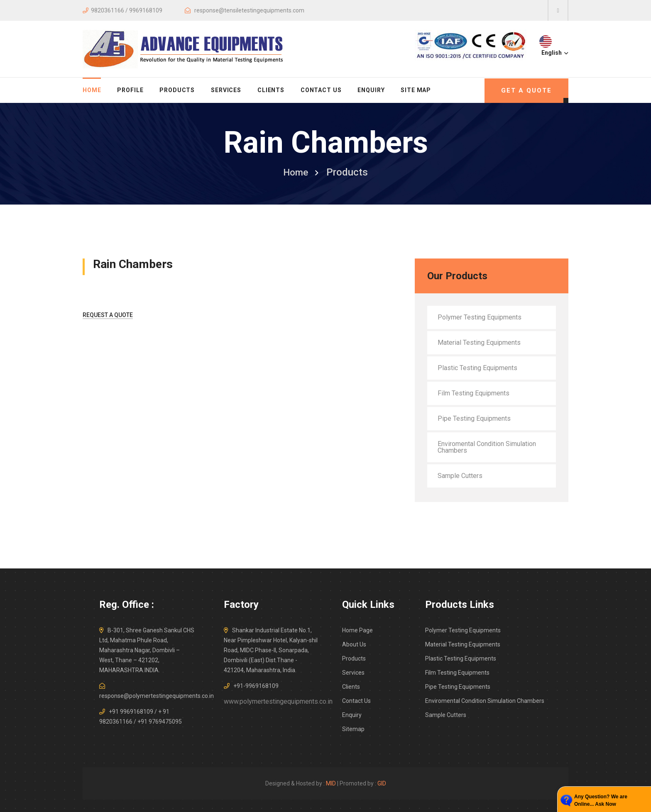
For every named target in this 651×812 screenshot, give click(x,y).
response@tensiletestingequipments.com (249, 10)
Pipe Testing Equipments (474, 418)
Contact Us (321, 90)
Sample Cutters (460, 476)
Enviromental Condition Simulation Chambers (487, 447)
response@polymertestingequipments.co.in (157, 696)
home (92, 90)
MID (331, 783)
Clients (271, 90)
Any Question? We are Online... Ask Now (601, 800)
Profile (130, 90)
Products (177, 90)
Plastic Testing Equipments (477, 368)
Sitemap (353, 729)
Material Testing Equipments (479, 343)
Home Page (357, 630)
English (554, 53)
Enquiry (371, 90)
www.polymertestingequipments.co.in (278, 701)
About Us (354, 644)
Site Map (416, 90)
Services (226, 90)
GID (382, 783)
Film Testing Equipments (474, 393)
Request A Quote (108, 315)
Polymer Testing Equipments (480, 317)
